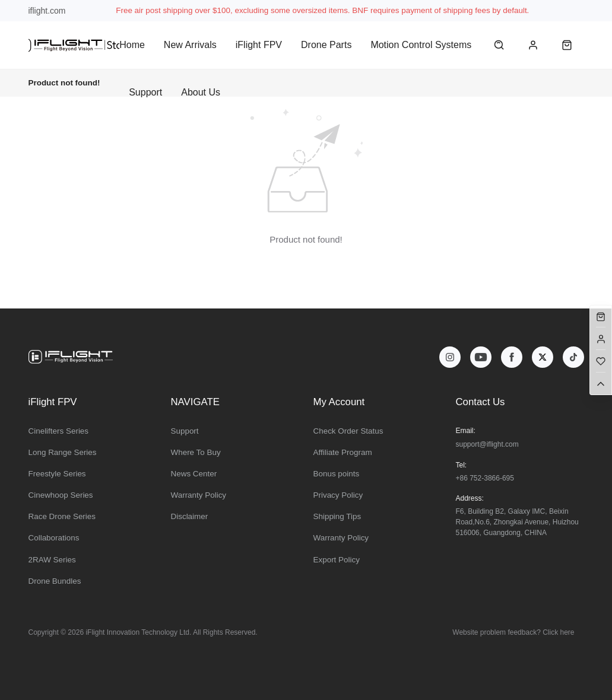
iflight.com (47, 11)
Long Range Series (63, 452)
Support (145, 92)
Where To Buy (196, 452)
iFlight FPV (259, 45)
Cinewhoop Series (61, 495)
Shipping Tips (337, 516)
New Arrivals (190, 45)
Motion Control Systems (421, 45)
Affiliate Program (343, 452)
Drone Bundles (55, 581)
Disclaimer (190, 516)
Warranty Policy (199, 495)
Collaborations (54, 538)
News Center (194, 474)
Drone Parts (326, 45)
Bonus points (337, 474)
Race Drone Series (62, 516)
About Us (201, 92)
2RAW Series (52, 560)
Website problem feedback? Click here (513, 632)
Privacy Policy (338, 495)
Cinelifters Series (59, 431)
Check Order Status (348, 431)
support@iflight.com (487, 444)
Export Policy (337, 560)
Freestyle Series (57, 474)
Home (132, 45)
